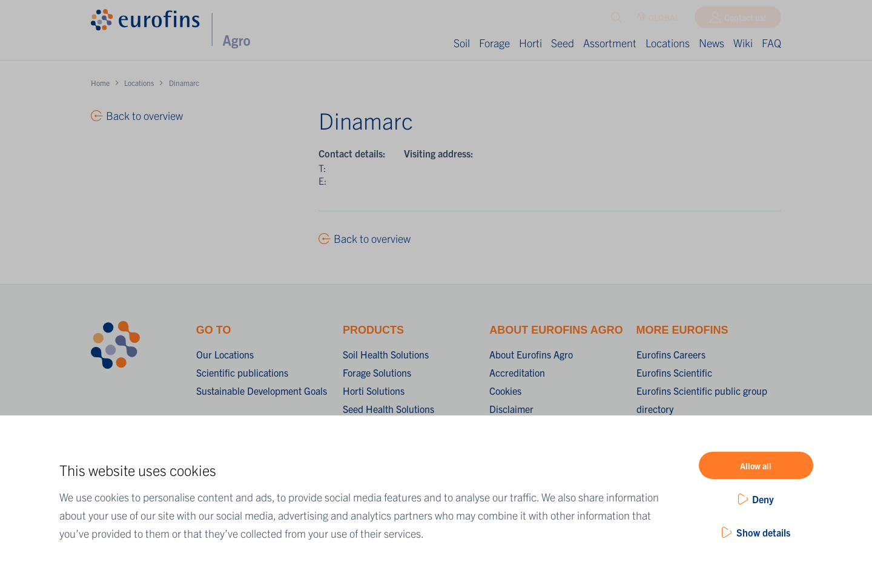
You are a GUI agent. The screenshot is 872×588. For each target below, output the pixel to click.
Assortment (610, 43)
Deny (763, 499)
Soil (462, 43)
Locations (668, 43)
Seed (563, 43)
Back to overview (372, 238)
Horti (530, 43)
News (712, 43)
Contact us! (745, 20)
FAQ (771, 43)
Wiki (743, 43)
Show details (763, 532)
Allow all (756, 466)
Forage (494, 43)
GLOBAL (658, 20)
